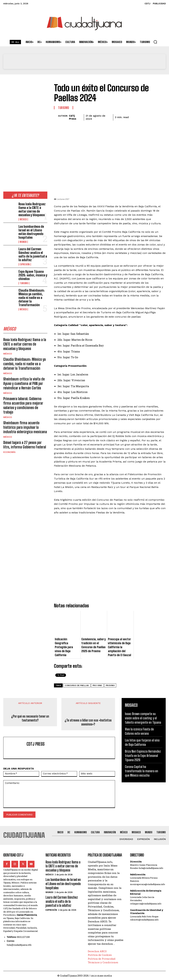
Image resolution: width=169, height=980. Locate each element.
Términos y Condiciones (103, 962)
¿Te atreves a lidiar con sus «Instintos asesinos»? (88, 722)
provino (110, 686)
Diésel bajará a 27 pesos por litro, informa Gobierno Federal (24, 414)
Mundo (23, 234)
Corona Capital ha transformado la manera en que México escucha (142, 771)
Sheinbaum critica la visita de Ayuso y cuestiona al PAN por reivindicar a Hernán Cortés (25, 362)
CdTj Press (73, 117)
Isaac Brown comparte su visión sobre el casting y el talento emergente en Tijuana (143, 718)
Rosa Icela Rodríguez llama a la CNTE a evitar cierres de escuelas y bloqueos (32, 208)
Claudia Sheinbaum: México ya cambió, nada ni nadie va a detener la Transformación (33, 282)
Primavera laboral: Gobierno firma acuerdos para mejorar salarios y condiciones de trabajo (24, 380)
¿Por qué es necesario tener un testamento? (30, 718)
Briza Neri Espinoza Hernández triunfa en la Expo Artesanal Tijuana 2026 (143, 756)
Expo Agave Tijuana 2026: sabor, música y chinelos (31, 264)
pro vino (97, 686)
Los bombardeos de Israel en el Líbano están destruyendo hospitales (33, 227)
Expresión (24, 254)
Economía (9, 421)
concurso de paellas (77, 686)
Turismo (24, 271)
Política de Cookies (100, 955)
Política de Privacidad (102, 958)
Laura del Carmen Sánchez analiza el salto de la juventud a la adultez (33, 245)
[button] (155, 42)
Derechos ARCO (97, 951)
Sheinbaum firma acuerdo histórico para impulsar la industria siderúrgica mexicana (25, 398)
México (23, 217)
